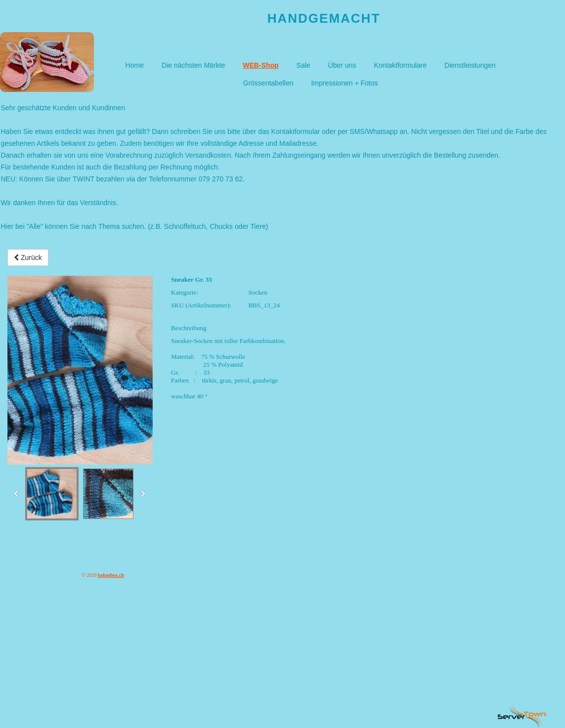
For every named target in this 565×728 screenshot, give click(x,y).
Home (134, 65)
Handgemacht (324, 18)
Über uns (342, 65)
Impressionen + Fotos (344, 83)
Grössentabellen (268, 83)
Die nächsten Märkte (193, 65)
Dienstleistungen (470, 65)
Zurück (28, 257)
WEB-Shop (261, 65)
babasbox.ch (111, 575)
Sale (304, 65)
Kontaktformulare (400, 65)
